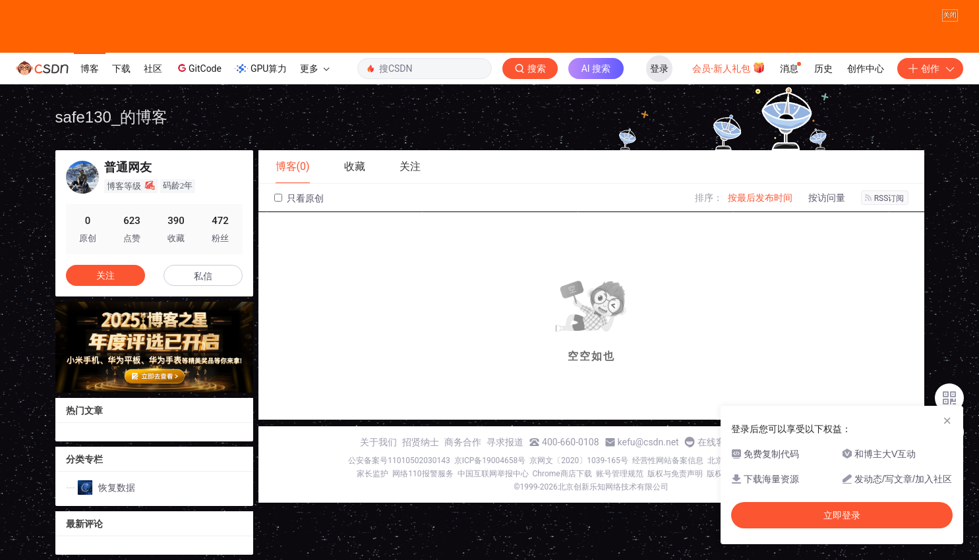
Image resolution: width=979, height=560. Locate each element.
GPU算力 (261, 69)
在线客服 (716, 442)
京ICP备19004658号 (490, 461)
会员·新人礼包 (729, 67)
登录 (659, 69)
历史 (823, 69)
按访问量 (827, 198)
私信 (203, 276)
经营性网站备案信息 (668, 461)
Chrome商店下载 (562, 474)
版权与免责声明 (675, 474)
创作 (930, 69)
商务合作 (463, 442)
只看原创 (299, 198)
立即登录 (842, 515)
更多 (314, 69)
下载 (121, 69)
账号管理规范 (620, 474)
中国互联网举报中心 (493, 474)
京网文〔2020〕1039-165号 (579, 461)
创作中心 (866, 69)
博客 (90, 69)
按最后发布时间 (760, 198)
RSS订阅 (885, 198)
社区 (153, 69)
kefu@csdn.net (648, 442)
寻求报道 (505, 442)
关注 (105, 275)
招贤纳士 (421, 442)
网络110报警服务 (423, 474)
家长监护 (372, 474)
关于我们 (378, 442)
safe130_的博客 (112, 117)
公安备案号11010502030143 (399, 461)
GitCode (198, 68)
